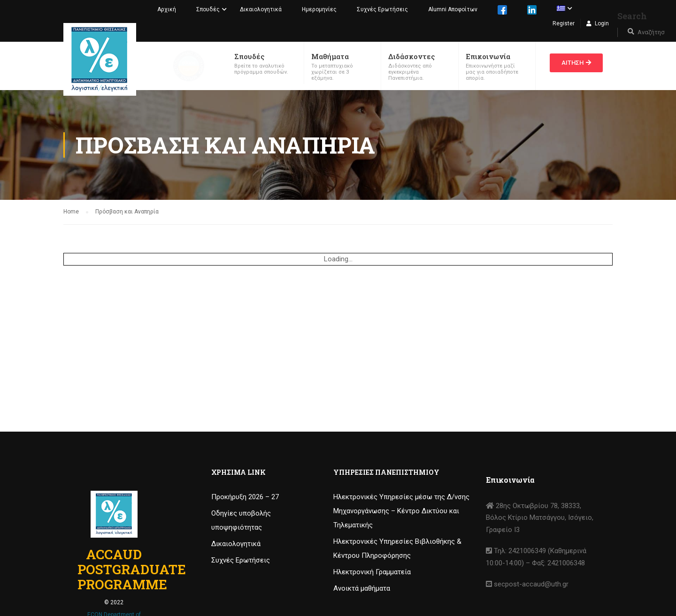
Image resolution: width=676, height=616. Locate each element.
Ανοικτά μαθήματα (362, 588)
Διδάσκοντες (411, 56)
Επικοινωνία (488, 56)
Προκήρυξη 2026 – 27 (245, 497)
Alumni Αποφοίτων (453, 9)
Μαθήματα (330, 56)
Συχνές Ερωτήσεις (382, 9)
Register (564, 23)
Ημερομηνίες (319, 9)
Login (602, 23)
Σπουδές (208, 9)
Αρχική (167, 9)
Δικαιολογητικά (261, 9)
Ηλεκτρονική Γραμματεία (372, 572)
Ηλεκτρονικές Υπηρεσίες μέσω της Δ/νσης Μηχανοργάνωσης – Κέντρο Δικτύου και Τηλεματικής (401, 511)
